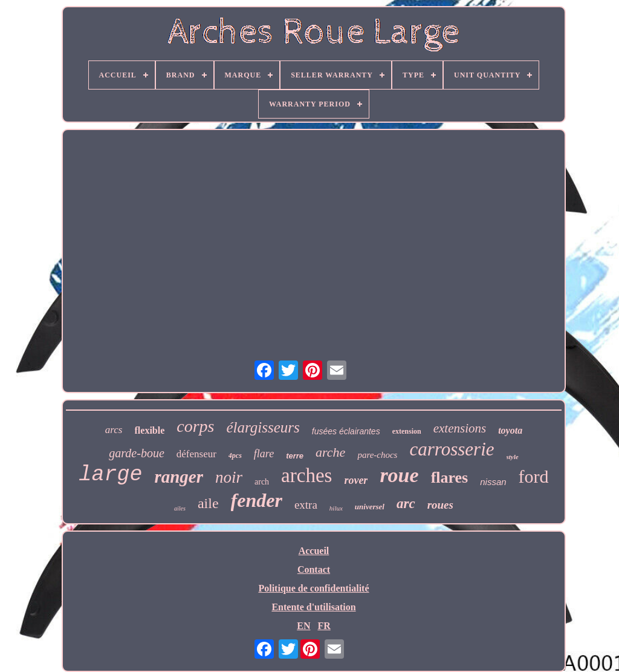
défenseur (196, 454)
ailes (180, 508)
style (513, 457)
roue (399, 475)
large (110, 475)
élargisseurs (263, 427)
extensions (460, 428)
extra (306, 505)
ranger (179, 477)
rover (356, 480)
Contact (314, 569)
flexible (150, 430)
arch (262, 482)
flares (450, 478)
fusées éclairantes (346, 431)
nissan (493, 482)
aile (208, 503)
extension (407, 431)
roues (440, 505)
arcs (114, 430)
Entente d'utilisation (313, 607)
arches (306, 475)
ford (534, 476)
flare (264, 454)
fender (257, 500)
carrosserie (452, 449)
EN (303, 626)
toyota (510, 430)
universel (370, 507)
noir (229, 477)
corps (195, 426)
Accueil (314, 551)
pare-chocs (377, 455)
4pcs (235, 455)
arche (330, 452)
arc (406, 504)
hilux (336, 508)
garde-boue (136, 453)
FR (324, 626)
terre (295, 456)
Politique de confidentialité (313, 588)
